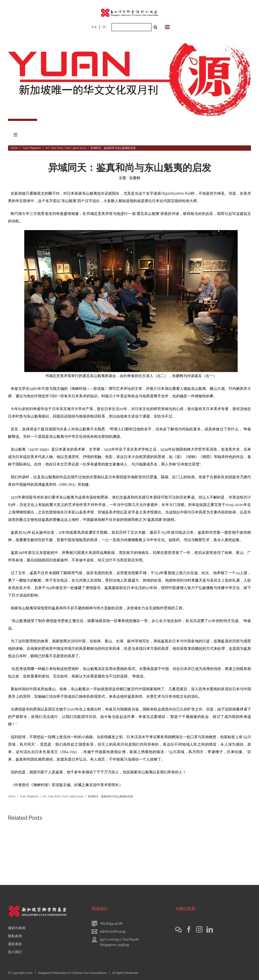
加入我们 (15, 952)
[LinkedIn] (210, 929)
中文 (94, 27)
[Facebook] (189, 929)
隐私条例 (15, 936)
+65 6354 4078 (111, 923)
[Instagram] (199, 929)
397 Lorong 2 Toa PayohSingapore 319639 (119, 942)
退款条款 (15, 944)
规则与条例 (17, 928)
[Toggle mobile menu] (168, 27)
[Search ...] (132, 27)
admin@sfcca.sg (113, 931)
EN (104, 27)
